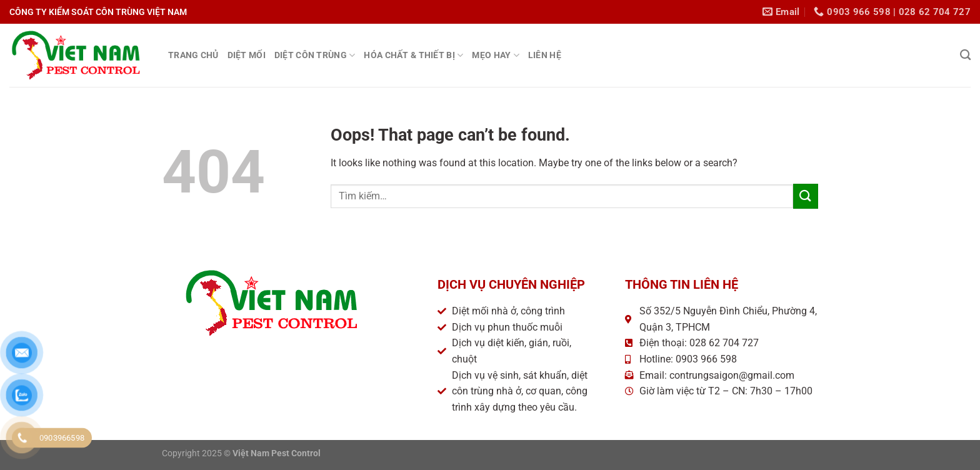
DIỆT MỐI (247, 55)
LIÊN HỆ (545, 55)
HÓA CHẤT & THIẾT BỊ (413, 55)
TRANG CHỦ (193, 55)
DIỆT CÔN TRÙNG (315, 55)
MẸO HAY (496, 55)
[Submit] (806, 196)
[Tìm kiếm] (965, 55)
